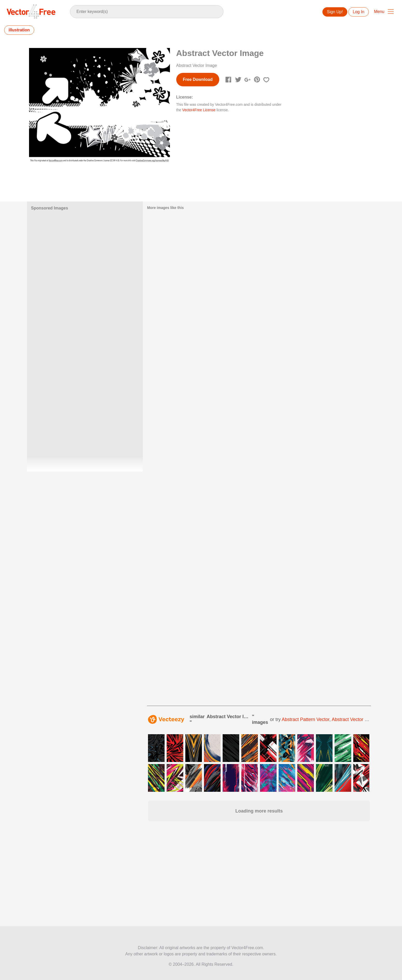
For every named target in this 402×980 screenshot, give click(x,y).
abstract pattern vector (306, 719)
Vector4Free (31, 11)
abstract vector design (355, 719)
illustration (19, 30)
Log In (358, 12)
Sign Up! (335, 12)
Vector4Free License (199, 110)
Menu (379, 12)
